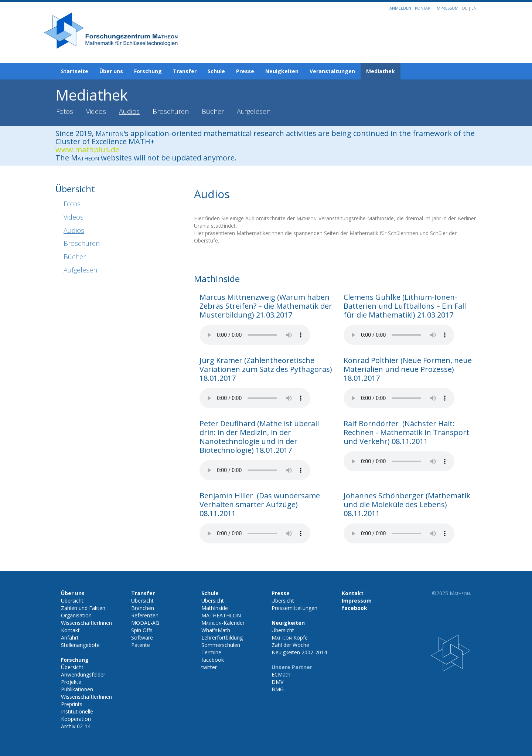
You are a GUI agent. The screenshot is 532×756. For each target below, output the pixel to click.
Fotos (65, 111)
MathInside (215, 608)
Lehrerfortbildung (222, 638)
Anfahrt (70, 638)
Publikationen (77, 689)
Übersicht (72, 601)
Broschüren (171, 111)
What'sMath (216, 630)
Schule (216, 71)
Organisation (76, 615)
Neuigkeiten (282, 71)
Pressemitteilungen (294, 608)
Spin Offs (142, 630)
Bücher (213, 111)
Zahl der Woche (290, 645)
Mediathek (381, 71)
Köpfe (290, 638)
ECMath (281, 674)
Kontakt (423, 8)
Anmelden (400, 8)
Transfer (185, 71)
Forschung (148, 71)
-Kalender (223, 623)
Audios (129, 111)
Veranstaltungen (332, 71)
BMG (278, 689)
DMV (277, 682)
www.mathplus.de (87, 150)
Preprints (72, 704)
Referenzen (145, 615)
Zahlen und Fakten (83, 608)
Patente (141, 645)
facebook (213, 660)
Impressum (447, 8)
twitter (209, 667)
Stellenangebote (80, 645)
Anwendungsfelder (83, 674)
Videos (96, 111)
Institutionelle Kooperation (77, 715)
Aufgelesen (254, 111)
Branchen (143, 608)
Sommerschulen (221, 645)
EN (474, 8)
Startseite (75, 71)
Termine (211, 652)
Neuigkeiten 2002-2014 (299, 652)
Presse (245, 71)
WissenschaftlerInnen (86, 623)
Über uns (111, 71)
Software (142, 638)
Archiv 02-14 (76, 726)
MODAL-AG (145, 623)
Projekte (71, 682)
